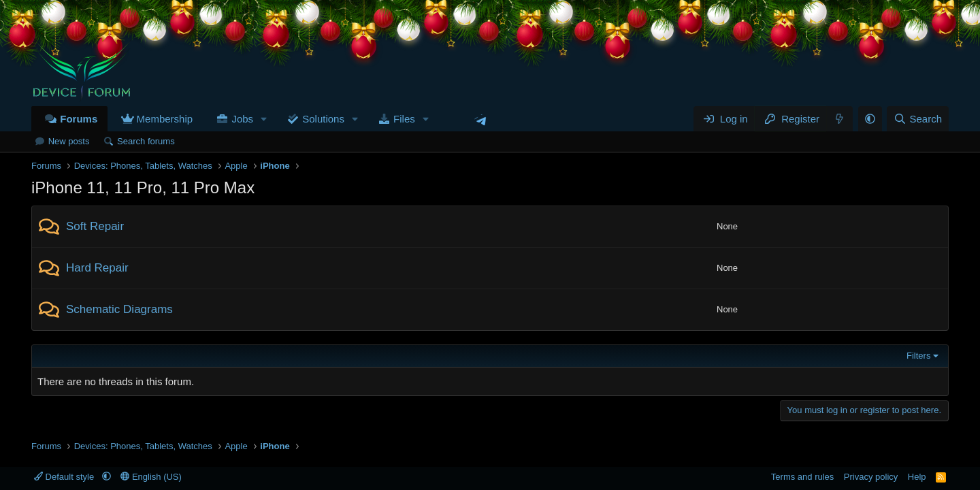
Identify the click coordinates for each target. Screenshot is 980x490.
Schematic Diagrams (119, 309)
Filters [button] (918, 356)
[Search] (918, 119)
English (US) (151, 477)
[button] (264, 119)
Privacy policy (871, 477)
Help (917, 477)
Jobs (242, 119)
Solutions (323, 119)
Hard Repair (97, 268)
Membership (165, 119)
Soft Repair (95, 226)
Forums (79, 119)
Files (404, 119)
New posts (69, 141)
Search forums (146, 141)
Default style (65, 477)
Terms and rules (802, 477)
